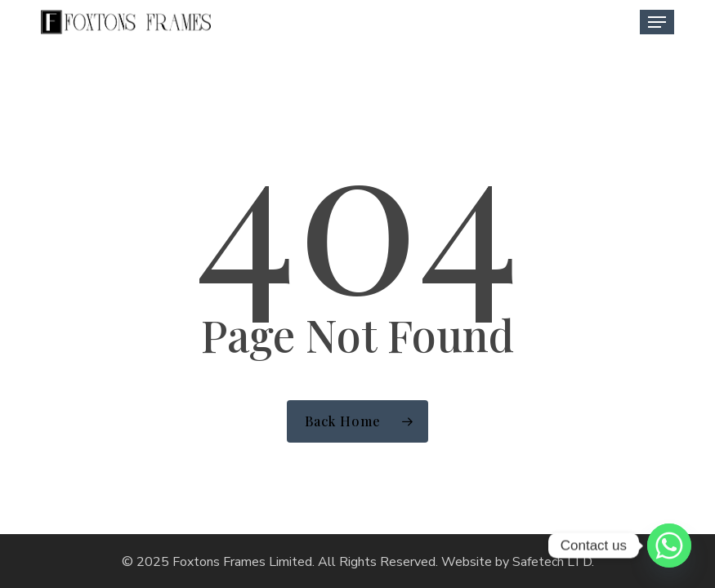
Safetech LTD (552, 562)
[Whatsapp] (669, 546)
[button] (657, 22)
